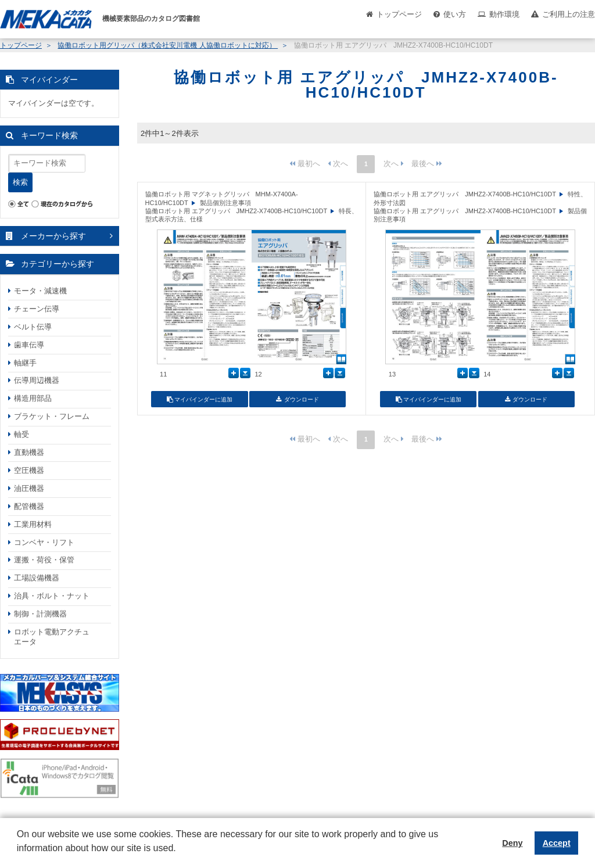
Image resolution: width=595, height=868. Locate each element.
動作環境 (504, 14)
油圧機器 (29, 488)
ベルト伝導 (33, 327)
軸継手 (25, 363)
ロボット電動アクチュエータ (52, 637)
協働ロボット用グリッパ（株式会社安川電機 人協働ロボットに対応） (168, 45)
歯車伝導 (29, 345)
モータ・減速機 (40, 291)
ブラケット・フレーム (52, 416)
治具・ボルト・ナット (52, 596)
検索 (20, 182)
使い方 (455, 14)
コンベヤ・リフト (44, 542)
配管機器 (29, 506)
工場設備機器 (37, 578)
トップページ (399, 14)
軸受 (21, 434)
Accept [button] (557, 843)
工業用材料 (33, 524)
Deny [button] (512, 843)
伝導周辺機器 (37, 380)
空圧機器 (29, 470)
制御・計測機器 (40, 614)
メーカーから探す (53, 236)
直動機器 (29, 452)
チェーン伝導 (37, 309)
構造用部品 (33, 398)
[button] (19, 857)
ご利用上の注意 (569, 14)
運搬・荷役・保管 (44, 560)
